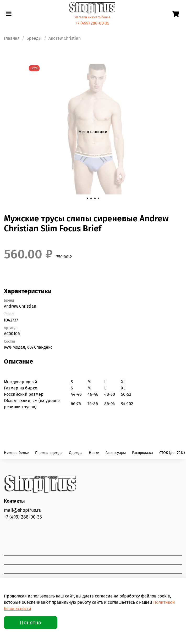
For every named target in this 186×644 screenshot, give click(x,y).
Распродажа (143, 453)
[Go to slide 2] (91, 198)
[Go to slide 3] (95, 198)
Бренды (34, 38)
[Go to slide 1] (87, 198)
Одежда (76, 453)
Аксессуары (116, 453)
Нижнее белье (16, 453)
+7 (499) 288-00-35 (92, 23)
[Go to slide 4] (99, 198)
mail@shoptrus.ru (23, 510)
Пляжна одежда (49, 453)
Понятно (31, 623)
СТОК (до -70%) (172, 453)
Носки (94, 453)
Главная (12, 38)
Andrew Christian (65, 38)
